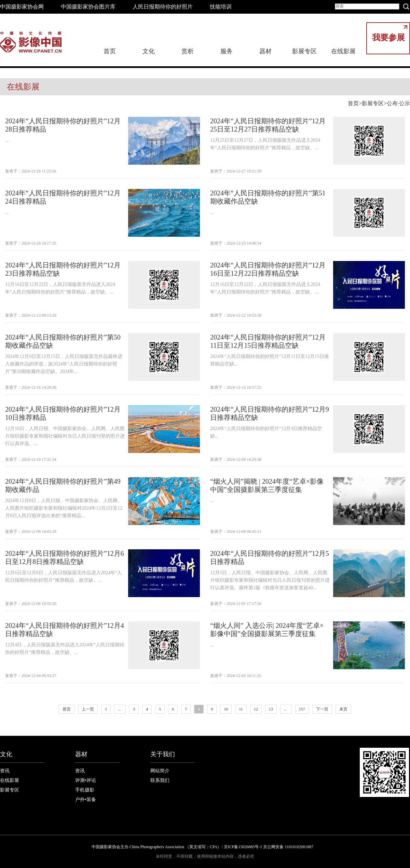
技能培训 (221, 7)
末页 (343, 709)
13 (271, 709)
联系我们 (160, 780)
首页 (110, 51)
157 (302, 709)
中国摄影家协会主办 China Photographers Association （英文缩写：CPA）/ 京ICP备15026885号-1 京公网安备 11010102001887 (202, 847)
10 (226, 709)
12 (256, 709)
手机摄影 (85, 790)
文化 (149, 51)
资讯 (5, 771)
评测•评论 (86, 780)
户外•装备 (86, 800)
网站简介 (160, 771)
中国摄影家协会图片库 (88, 7)
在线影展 (343, 51)
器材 (265, 51)
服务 (227, 51)
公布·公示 (398, 103)
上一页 (88, 709)
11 (241, 709)
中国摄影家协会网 (22, 7)
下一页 (322, 709)
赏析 (188, 51)
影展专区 (304, 51)
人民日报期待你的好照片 (163, 7)
